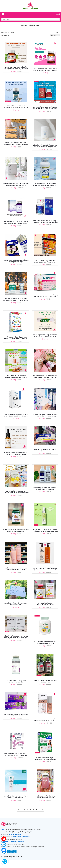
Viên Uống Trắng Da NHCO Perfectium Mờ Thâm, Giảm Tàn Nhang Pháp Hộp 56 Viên (16, 638)
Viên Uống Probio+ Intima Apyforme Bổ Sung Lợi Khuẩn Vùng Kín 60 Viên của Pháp (45, 378)
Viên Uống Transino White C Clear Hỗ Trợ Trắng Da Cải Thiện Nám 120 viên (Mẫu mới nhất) (45, 222)
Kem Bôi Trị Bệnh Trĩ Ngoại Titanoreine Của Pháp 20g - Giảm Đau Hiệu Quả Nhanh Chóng (45, 337)
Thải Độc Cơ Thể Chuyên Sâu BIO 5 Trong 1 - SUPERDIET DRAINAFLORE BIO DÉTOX (16, 339)
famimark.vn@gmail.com (14, 839)
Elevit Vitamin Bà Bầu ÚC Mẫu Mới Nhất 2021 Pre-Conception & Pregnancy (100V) (16, 756)
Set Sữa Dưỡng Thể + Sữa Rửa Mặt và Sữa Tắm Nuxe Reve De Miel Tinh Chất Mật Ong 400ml (45, 570)
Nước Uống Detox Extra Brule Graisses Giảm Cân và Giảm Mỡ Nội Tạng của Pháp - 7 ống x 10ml (45, 262)
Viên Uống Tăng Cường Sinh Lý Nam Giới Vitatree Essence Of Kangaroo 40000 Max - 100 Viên (45, 109)
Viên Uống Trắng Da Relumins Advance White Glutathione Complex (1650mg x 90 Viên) (16, 223)
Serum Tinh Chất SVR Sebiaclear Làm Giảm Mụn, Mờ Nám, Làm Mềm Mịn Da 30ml (45, 531)
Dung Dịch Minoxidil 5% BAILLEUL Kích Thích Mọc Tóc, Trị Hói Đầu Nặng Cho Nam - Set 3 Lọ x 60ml (16, 416)
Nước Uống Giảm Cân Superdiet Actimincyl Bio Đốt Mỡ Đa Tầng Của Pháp (16, 378)
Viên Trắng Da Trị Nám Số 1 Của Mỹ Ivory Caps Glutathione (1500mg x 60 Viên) (45, 185)
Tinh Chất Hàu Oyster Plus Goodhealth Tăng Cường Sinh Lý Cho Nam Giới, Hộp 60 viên (16, 108)
